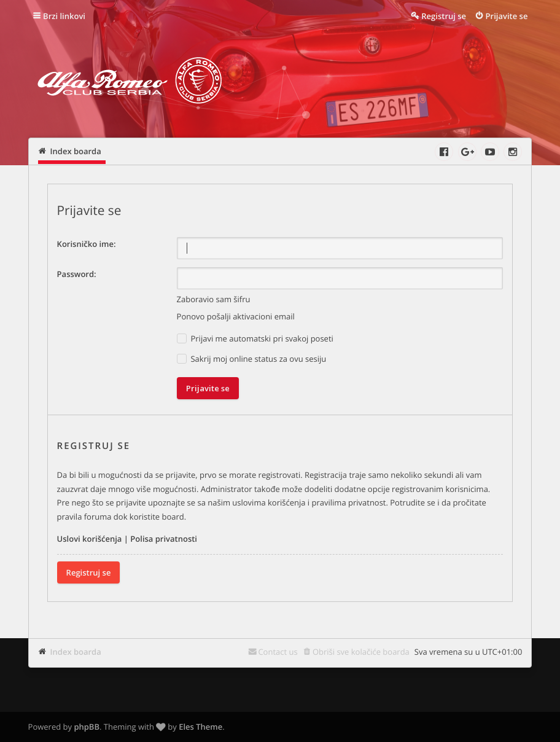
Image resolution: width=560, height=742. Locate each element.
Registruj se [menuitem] (444, 16)
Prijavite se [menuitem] (507, 16)
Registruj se (89, 572)
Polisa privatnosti (164, 539)
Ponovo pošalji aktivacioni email (236, 316)
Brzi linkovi (64, 16)
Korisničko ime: (87, 244)
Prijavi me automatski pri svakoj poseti (255, 339)
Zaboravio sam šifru (214, 299)
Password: (77, 274)
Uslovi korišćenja (90, 539)
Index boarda (76, 652)
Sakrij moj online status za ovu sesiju (252, 359)
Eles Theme (200, 727)
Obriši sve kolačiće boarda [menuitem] (361, 652)
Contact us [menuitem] (278, 652)
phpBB (87, 727)
